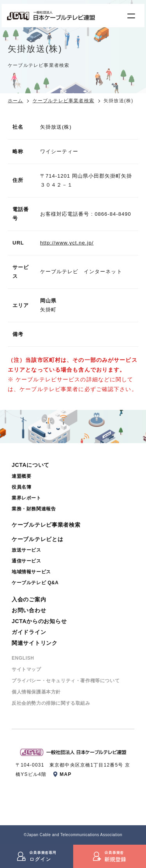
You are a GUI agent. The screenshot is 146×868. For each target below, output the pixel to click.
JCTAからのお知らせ (39, 621)
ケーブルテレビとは (37, 539)
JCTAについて (31, 465)
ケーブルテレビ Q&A (35, 583)
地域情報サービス (31, 572)
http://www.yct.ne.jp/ (67, 243)
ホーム (16, 101)
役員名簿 (21, 487)
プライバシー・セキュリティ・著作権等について (66, 681)
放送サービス (26, 550)
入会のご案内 (29, 599)
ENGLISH (23, 658)
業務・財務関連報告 (34, 509)
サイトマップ (26, 669)
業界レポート (26, 498)
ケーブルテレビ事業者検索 (63, 101)
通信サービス (26, 561)
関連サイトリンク (35, 643)
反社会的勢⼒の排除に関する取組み (51, 703)
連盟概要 (21, 476)
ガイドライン (29, 632)
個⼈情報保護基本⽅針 (36, 692)
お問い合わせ (29, 610)
